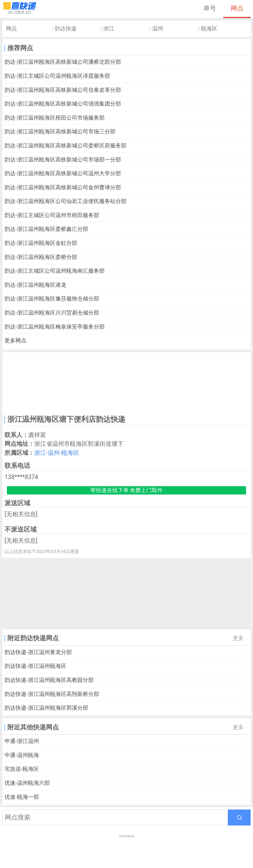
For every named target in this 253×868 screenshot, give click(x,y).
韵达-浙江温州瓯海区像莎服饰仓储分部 (52, 299)
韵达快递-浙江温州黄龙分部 (38, 652)
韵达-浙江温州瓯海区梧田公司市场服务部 (54, 118)
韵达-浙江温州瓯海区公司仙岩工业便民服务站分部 (65, 201)
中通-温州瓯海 (22, 755)
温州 (158, 29)
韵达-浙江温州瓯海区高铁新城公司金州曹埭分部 (63, 187)
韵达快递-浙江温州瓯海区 (35, 666)
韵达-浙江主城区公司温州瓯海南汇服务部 (54, 271)
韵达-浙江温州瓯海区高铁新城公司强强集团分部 (63, 104)
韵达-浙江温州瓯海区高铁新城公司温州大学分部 (63, 173)
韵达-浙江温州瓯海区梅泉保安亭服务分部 (54, 327)
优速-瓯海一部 (22, 797)
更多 (238, 638)
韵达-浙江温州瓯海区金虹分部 (41, 243)
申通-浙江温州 (22, 741)
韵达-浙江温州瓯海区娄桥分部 (41, 257)
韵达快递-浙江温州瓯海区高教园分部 (49, 680)
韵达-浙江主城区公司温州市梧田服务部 (52, 215)
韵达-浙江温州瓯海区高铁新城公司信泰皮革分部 (63, 90)
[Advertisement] (127, 383)
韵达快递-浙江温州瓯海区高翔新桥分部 (52, 694)
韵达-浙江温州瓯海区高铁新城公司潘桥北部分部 (63, 62)
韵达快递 (66, 29)
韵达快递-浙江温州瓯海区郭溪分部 (46, 708)
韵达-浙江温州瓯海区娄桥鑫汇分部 (46, 229)
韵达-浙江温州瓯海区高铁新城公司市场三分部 (60, 132)
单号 (210, 8)
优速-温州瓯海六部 (27, 783)
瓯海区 (209, 29)
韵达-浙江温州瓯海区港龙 (35, 285)
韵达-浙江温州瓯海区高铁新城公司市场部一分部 (63, 160)
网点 (237, 8)
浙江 (109, 29)
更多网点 (15, 341)
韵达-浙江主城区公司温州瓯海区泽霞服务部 (57, 76)
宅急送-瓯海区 (22, 769)
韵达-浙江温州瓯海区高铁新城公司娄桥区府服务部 (65, 146)
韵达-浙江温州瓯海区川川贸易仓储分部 (52, 313)
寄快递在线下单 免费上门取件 (127, 490)
